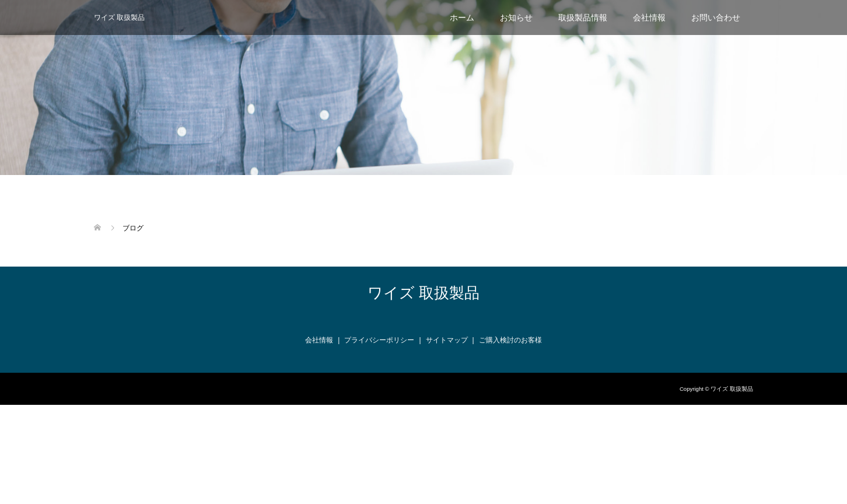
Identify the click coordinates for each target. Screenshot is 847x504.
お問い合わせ (716, 17)
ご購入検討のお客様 (510, 340)
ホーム (462, 17)
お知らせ (516, 17)
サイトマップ (447, 340)
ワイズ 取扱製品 (119, 17)
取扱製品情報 (583, 17)
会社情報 (649, 17)
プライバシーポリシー (379, 340)
